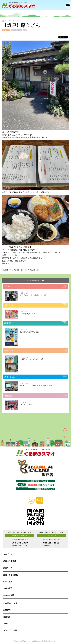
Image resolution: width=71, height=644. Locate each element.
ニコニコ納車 (9, 595)
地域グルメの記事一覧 (13, 270)
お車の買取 (8, 588)
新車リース (8, 568)
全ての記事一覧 (32, 270)
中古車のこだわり (11, 603)
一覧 (64, 286)
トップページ (9, 554)
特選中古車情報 (10, 561)
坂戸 (13, 30)
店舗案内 (7, 610)
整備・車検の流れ (11, 575)
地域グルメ (6, 30)
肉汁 (25, 30)
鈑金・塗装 (8, 582)
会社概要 (7, 617)
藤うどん (19, 30)
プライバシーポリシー (12, 630)
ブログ (6, 624)
